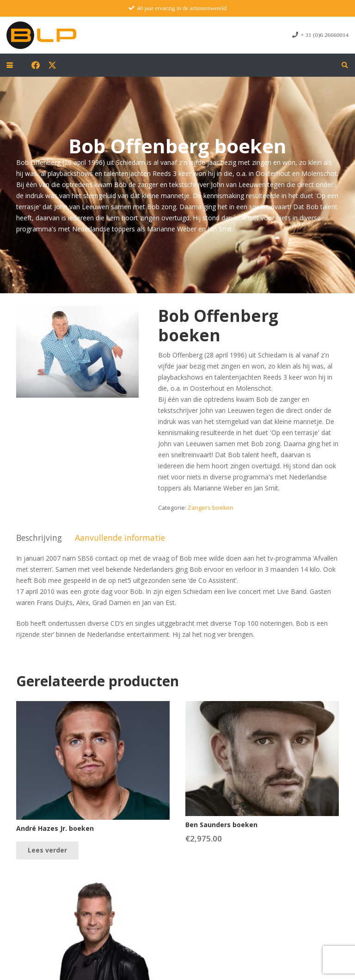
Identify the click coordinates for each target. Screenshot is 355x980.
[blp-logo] (41, 35)
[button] (10, 65)
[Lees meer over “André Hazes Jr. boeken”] (47, 850)
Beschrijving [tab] (39, 538)
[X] (52, 65)
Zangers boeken (211, 508)
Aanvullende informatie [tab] (120, 538)
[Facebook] (36, 65)
